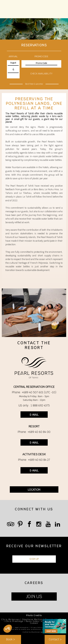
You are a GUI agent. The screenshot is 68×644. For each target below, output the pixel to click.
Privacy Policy (37, 627)
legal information (22, 627)
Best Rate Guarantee (34, 84)
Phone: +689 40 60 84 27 (34, 460)
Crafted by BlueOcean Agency (35, 632)
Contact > (55, 639)
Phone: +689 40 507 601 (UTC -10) (34, 392)
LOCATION (34, 490)
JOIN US (34, 597)
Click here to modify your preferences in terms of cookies (34, 629)
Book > (11, 639)
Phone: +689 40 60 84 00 (34, 432)
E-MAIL (34, 415)
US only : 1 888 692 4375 (34, 405)
